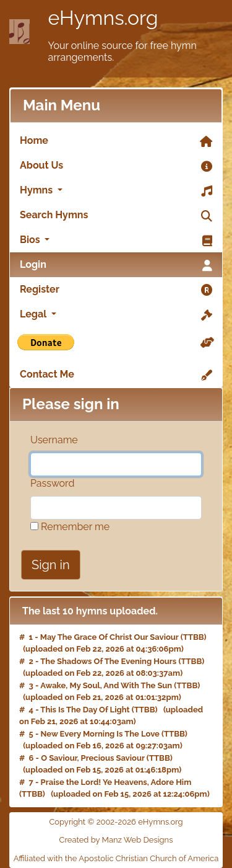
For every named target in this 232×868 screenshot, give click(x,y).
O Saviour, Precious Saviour (93, 758)
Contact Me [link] (116, 375)
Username (54, 440)
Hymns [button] (116, 191)
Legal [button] (116, 315)
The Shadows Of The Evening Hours (108, 661)
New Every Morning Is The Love (100, 734)
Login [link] (116, 265)
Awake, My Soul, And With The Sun (106, 685)
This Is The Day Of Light (85, 710)
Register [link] (116, 290)
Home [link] (116, 141)
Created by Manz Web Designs (116, 840)
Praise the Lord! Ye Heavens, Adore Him (116, 782)
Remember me (70, 527)
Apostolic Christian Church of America (148, 858)
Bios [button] (116, 241)
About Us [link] (116, 166)
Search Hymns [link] (116, 216)
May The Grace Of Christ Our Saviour (110, 637)
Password (52, 483)
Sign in (51, 565)
